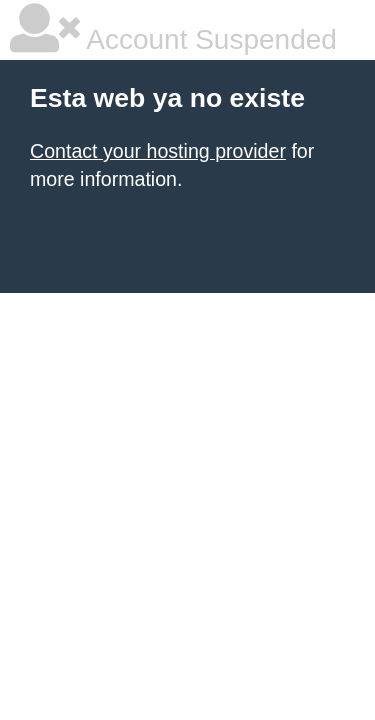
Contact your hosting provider (158, 151)
